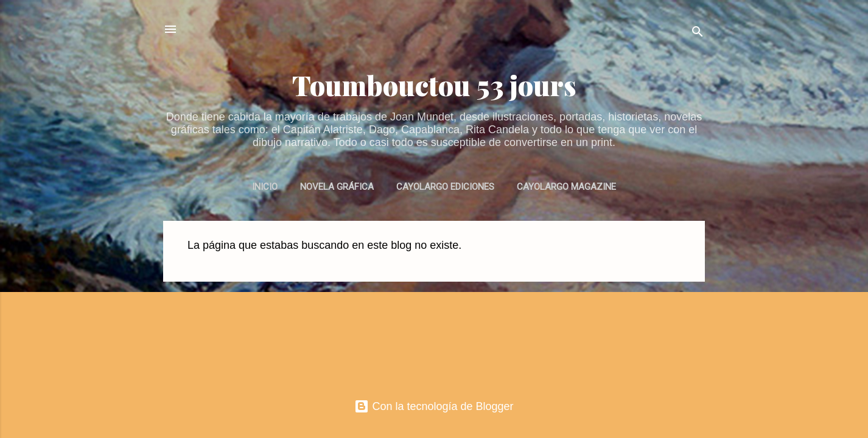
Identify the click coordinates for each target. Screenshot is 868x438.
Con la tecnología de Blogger (434, 406)
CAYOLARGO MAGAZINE (566, 187)
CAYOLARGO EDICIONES (445, 187)
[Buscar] (698, 33)
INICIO (265, 187)
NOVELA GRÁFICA (337, 187)
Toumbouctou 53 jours (434, 85)
